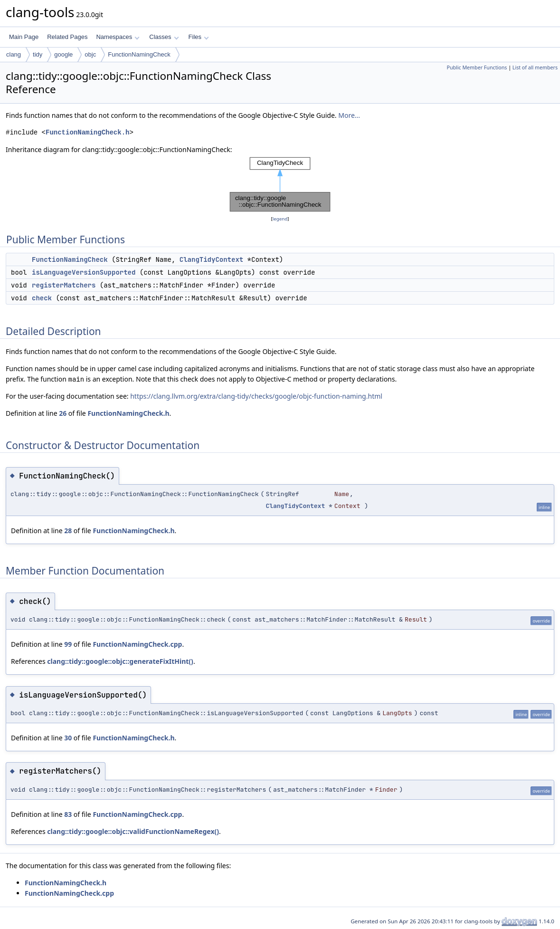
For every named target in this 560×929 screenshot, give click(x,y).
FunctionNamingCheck (139, 54)
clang (14, 54)
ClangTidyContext (211, 259)
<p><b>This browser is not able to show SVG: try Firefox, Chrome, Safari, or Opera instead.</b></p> (280, 184)
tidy (38, 54)
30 (68, 738)
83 (68, 814)
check (42, 298)
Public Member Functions (477, 67)
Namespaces (118, 37)
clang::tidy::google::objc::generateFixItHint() (120, 661)
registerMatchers (64, 285)
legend (280, 219)
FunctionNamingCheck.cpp (137, 644)
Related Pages (67, 37)
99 (68, 644)
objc (90, 54)
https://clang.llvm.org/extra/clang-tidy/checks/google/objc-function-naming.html (256, 396)
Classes (164, 37)
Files (199, 37)
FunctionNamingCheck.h (87, 132)
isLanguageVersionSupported (84, 272)
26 (63, 413)
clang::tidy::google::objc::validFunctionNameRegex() (133, 831)
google (63, 54)
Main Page (24, 37)
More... (349, 115)
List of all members (535, 67)
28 (68, 531)
